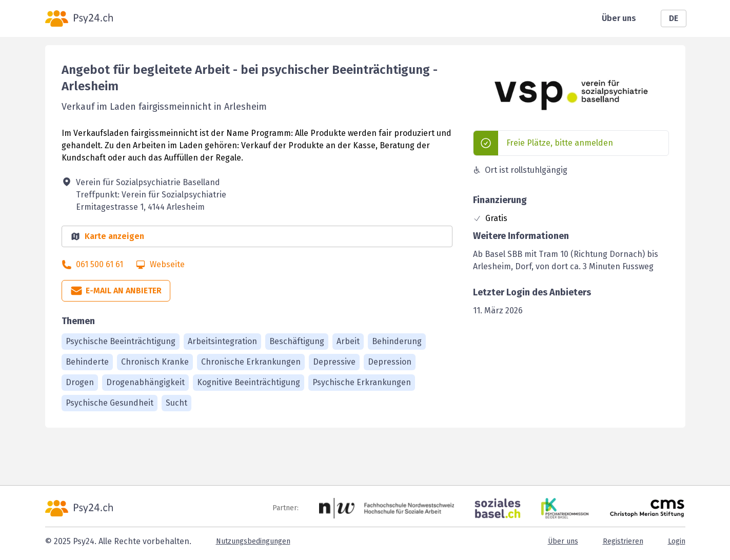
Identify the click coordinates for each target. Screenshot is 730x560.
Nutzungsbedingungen (253, 541)
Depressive (334, 362)
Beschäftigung (297, 341)
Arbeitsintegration (222, 341)
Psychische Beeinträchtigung (121, 341)
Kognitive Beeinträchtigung (249, 382)
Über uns (619, 18)
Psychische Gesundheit (110, 403)
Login (677, 541)
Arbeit (348, 341)
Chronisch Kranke (155, 362)
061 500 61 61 (100, 264)
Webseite (167, 264)
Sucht (176, 403)
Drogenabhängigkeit (145, 382)
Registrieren (623, 541)
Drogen (80, 382)
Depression (390, 362)
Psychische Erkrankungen (362, 382)
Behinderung (397, 341)
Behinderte (87, 362)
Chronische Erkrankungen (251, 362)
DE (674, 18)
